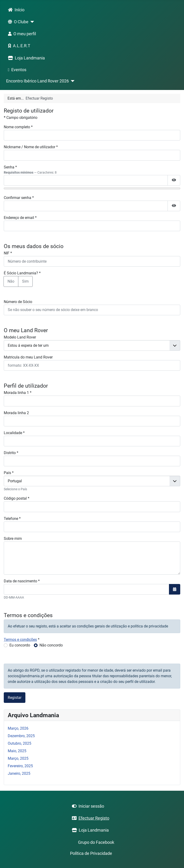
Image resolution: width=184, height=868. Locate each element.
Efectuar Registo (90, 818)
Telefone (12, 519)
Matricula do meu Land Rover (28, 357)
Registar (15, 698)
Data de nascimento (22, 581)
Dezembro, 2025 (21, 736)
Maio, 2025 (17, 751)
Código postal (17, 498)
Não (11, 281)
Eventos (16, 70)
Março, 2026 (18, 728)
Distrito (11, 453)
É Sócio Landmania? (22, 273)
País (9, 473)
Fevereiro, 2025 (20, 766)
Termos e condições (20, 640)
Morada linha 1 (18, 393)
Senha (10, 167)
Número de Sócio (18, 302)
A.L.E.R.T (18, 46)
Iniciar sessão (87, 806)
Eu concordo (20, 645)
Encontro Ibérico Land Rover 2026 (37, 81)
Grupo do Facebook (92, 842)
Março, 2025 (18, 758)
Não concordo (51, 645)
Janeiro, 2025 (19, 773)
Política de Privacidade (91, 853)
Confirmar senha (19, 198)
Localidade (14, 433)
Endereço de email (20, 218)
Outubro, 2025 (20, 743)
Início (15, 10)
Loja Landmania (25, 58)
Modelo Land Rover (20, 337)
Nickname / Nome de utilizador (31, 147)
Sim (25, 281)
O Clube (17, 22)
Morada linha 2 (16, 413)
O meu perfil (21, 34)
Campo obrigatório (21, 118)
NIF (8, 253)
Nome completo (18, 127)
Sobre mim (13, 539)
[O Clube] (31, 22)
